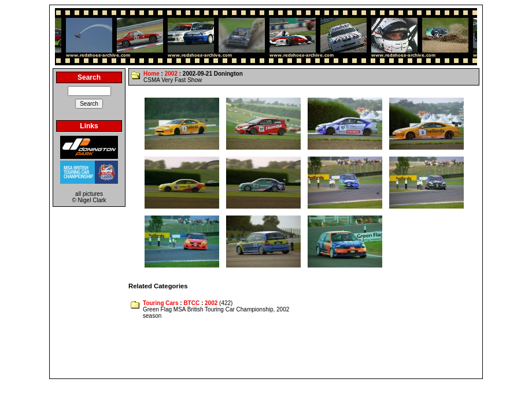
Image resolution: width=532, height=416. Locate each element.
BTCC (191, 303)
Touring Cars (160, 303)
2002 (171, 74)
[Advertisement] (266, 350)
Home (152, 74)
